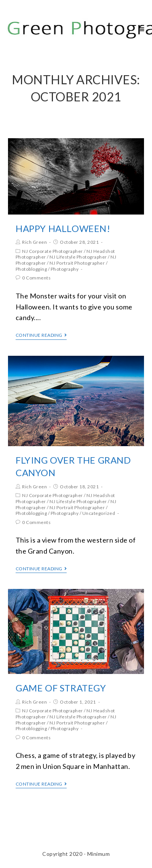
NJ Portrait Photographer (77, 263)
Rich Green (34, 242)
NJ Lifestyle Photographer (78, 257)
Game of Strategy (61, 688)
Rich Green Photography (73, 29)
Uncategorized (99, 513)
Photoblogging (31, 269)
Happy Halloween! (63, 228)
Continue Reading (41, 335)
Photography (65, 269)
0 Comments (36, 278)
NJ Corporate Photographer (53, 251)
